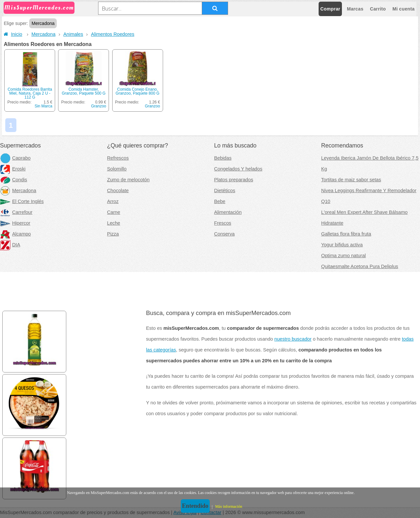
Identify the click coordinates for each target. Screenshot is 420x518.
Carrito (378, 9)
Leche (114, 223)
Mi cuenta (404, 9)
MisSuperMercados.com (39, 8)
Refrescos (118, 158)
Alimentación (228, 212)
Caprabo (15, 158)
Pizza (113, 234)
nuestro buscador (293, 339)
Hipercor (15, 223)
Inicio (13, 34)
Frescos (223, 223)
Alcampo (15, 234)
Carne (114, 212)
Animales (73, 34)
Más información (229, 507)
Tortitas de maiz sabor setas (351, 180)
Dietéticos (225, 191)
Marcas (355, 9)
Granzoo (98, 106)
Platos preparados (234, 180)
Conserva (225, 234)
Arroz (113, 201)
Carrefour (16, 212)
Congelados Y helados (238, 169)
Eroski (13, 169)
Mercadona (43, 34)
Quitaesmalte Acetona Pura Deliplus (360, 266)
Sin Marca (43, 106)
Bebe (220, 201)
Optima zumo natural (344, 256)
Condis (14, 180)
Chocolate (118, 191)
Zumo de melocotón (128, 180)
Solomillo (117, 169)
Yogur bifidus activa (342, 245)
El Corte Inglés (22, 201)
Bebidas (223, 158)
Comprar (330, 9)
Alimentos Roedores (113, 34)
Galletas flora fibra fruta (346, 234)
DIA (10, 245)
